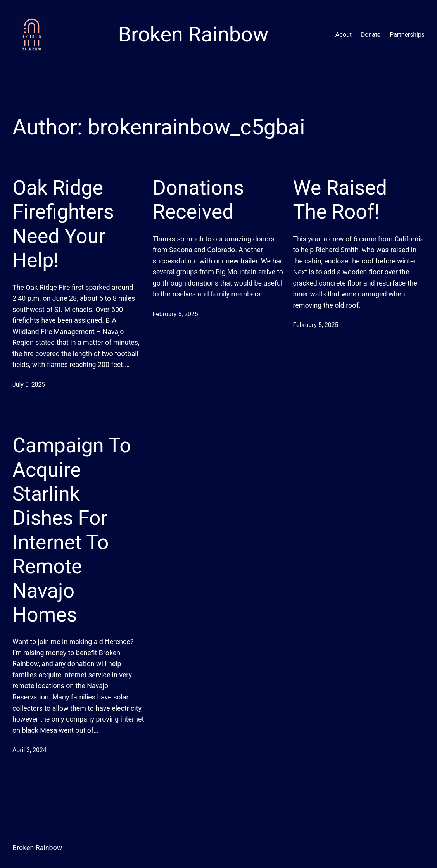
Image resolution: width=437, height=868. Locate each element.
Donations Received (199, 200)
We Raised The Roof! (340, 200)
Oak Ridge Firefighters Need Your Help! (63, 224)
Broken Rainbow (37, 848)
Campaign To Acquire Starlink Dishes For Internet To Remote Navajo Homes (72, 530)
